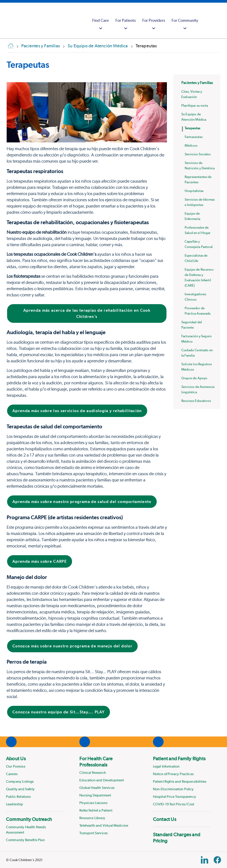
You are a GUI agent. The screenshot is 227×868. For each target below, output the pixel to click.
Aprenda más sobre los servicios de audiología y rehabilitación (77, 411)
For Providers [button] (154, 25)
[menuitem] (101, 20)
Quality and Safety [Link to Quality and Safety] (20, 789)
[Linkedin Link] (204, 860)
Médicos (191, 146)
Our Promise (16, 766)
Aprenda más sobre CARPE (40, 561)
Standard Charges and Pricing (177, 838)
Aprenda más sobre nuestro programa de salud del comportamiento (82, 502)
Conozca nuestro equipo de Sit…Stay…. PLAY (59, 712)
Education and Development (102, 780)
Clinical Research (93, 773)
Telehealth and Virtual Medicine (104, 825)
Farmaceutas (194, 137)
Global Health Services (97, 788)
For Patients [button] (126, 25)
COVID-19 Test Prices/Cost (174, 804)
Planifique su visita (195, 106)
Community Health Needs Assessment (26, 830)
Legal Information (166, 766)
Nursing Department (95, 795)
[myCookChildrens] (207, 20)
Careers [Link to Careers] (12, 774)
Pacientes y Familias (197, 83)
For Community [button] (185, 25)
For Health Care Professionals (96, 762)
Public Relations (19, 797)
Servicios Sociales (198, 154)
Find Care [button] (101, 25)
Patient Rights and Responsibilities (180, 781)
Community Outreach (29, 819)
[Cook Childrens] (6, 20)
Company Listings (20, 781)
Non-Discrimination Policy (173, 789)
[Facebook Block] (217, 860)
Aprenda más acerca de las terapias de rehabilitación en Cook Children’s (87, 313)
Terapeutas (28, 65)
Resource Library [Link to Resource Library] (92, 818)
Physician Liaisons (93, 803)
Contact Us (165, 819)
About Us (16, 758)
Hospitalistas (194, 191)
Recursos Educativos (196, 401)
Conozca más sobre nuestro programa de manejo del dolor (72, 646)
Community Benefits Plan (25, 840)
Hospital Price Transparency (174, 797)
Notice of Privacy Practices (173, 774)
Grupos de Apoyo (194, 378)
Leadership (15, 804)
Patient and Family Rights (179, 758)
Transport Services (94, 833)
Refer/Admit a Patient (96, 810)
